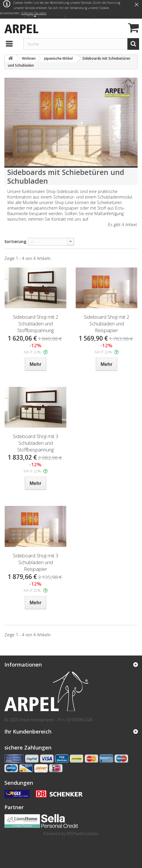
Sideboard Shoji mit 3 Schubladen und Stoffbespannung (36, 443)
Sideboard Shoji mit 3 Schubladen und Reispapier (36, 562)
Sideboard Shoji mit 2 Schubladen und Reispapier (107, 324)
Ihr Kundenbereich (28, 731)
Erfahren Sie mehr (34, 13)
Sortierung (15, 241)
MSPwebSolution (83, 834)
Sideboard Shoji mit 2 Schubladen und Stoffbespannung (36, 324)
